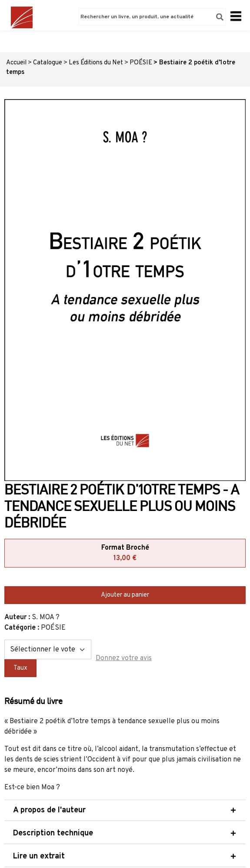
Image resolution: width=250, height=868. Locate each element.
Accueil (16, 63)
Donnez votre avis (124, 658)
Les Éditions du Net (96, 63)
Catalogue (48, 63)
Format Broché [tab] (125, 554)
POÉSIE (141, 63)
